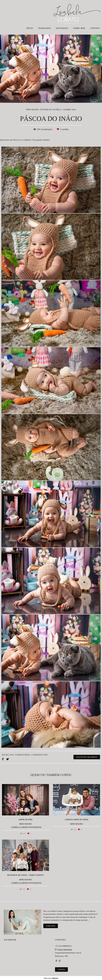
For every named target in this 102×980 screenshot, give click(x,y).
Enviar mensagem (65, 949)
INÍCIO (30, 28)
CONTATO (95, 28)
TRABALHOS (44, 28)
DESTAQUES (62, 28)
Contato (61, 969)
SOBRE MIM (79, 28)
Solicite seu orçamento (87, 757)
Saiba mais (51, 926)
